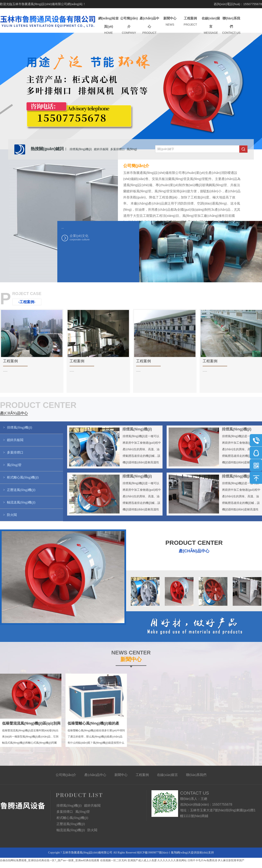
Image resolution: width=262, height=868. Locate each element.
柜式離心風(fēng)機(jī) (72, 818)
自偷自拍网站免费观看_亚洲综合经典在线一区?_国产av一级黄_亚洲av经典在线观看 (50, 860)
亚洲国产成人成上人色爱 (142, 860)
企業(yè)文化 (90, 238)
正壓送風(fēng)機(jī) (71, 824)
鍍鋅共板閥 (101, 149)
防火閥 (92, 830)
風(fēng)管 (83, 812)
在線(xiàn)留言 (211, 26)
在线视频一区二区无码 (113, 860)
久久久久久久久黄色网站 (172, 860)
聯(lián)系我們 (231, 26)
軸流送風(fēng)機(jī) (71, 830)
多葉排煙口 (117, 149)
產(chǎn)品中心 (149, 26)
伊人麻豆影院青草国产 (231, 860)
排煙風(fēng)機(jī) (81, 149)
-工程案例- (27, 302)
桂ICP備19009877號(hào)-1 (154, 853)
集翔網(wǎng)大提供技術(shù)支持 (192, 853)
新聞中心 (170, 22)
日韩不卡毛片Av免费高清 (202, 860)
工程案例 (190, 22)
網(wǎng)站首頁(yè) (108, 26)
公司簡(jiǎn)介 (129, 26)
